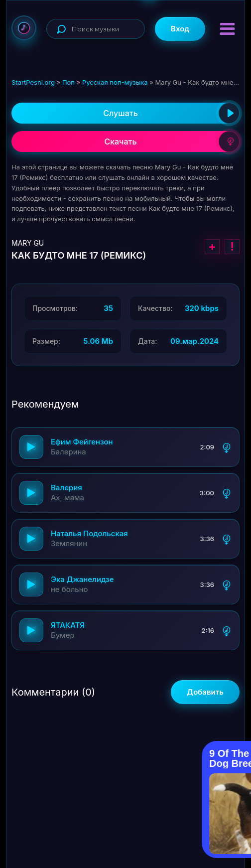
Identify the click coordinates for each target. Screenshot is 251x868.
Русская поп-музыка (115, 82)
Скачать (172, 142)
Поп (68, 82)
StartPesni (24, 28)
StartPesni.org (33, 82)
